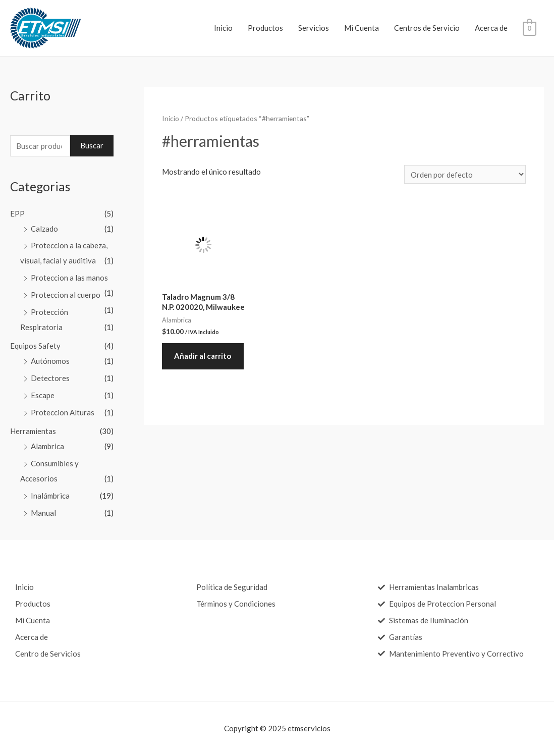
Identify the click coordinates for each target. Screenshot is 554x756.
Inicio (223, 28)
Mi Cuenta (362, 28)
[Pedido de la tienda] (465, 174)
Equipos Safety (35, 346)
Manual (43, 513)
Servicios (314, 28)
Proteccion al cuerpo (66, 295)
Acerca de (491, 28)
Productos (265, 28)
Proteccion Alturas (63, 412)
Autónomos (50, 361)
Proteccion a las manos (69, 278)
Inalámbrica (50, 496)
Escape (43, 395)
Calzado (44, 229)
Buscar (92, 145)
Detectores (50, 378)
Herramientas (33, 431)
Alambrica (47, 446)
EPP (17, 213)
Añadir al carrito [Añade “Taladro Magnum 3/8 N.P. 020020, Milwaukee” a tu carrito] (203, 356)
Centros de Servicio (427, 28)
